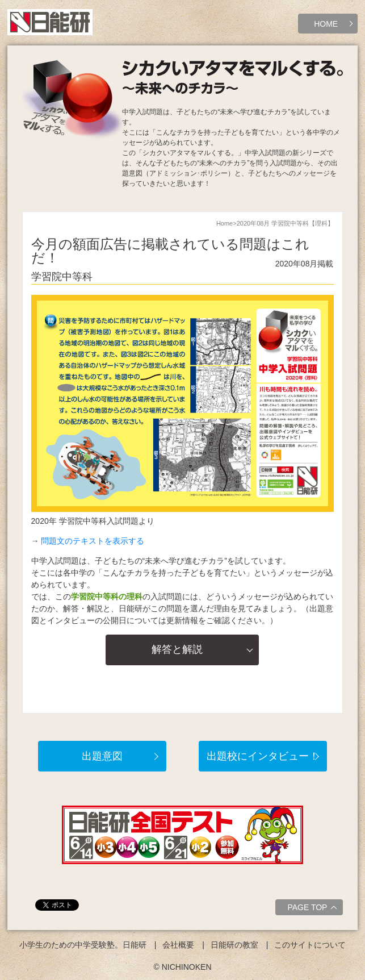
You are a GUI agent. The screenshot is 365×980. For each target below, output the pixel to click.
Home (225, 223)
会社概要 (178, 945)
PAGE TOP (314, 909)
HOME (326, 24)
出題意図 (102, 756)
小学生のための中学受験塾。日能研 (83, 945)
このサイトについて (310, 945)
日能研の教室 (234, 945)
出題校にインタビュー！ (263, 756)
